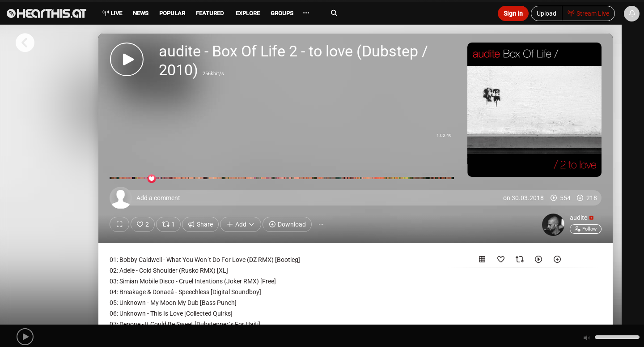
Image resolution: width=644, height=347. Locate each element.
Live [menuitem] (112, 13)
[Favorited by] (501, 261)
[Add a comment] (358, 198)
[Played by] (538, 261)
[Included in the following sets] (482, 261)
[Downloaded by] (557, 261)
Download (287, 224)
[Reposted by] (520, 261)
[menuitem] (140, 15)
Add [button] (241, 224)
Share (201, 224)
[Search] (405, 13)
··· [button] (321, 224)
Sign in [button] (513, 13)
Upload (547, 13)
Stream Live (589, 13)
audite (582, 218)
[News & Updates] (632, 14)
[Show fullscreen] (119, 224)
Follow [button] (586, 229)
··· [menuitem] (306, 13)
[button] (25, 337)
